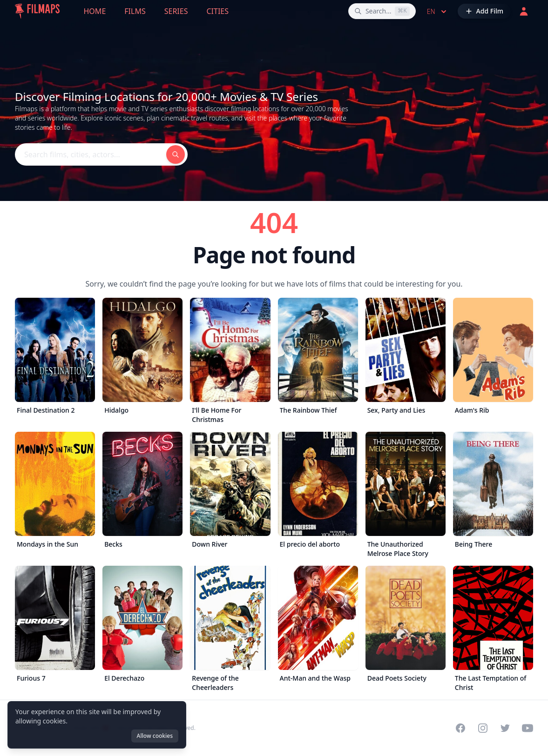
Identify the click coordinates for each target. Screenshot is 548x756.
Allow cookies (155, 736)
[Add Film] (484, 11)
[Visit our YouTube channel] (528, 728)
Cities (217, 11)
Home (95, 11)
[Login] (524, 11)
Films (135, 11)
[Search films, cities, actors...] (382, 11)
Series (176, 11)
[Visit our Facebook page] (460, 728)
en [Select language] (438, 12)
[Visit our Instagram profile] (483, 728)
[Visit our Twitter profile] (505, 728)
